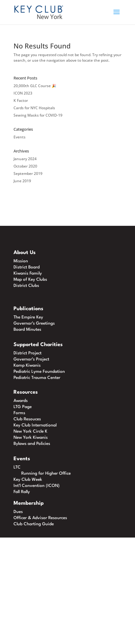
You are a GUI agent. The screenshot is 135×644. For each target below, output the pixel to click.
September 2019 (28, 174)
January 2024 (25, 159)
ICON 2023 (23, 93)
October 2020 (25, 166)
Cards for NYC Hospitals (34, 108)
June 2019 (22, 181)
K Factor (21, 100)
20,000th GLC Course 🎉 (35, 86)
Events (20, 137)
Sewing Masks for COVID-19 (38, 115)
